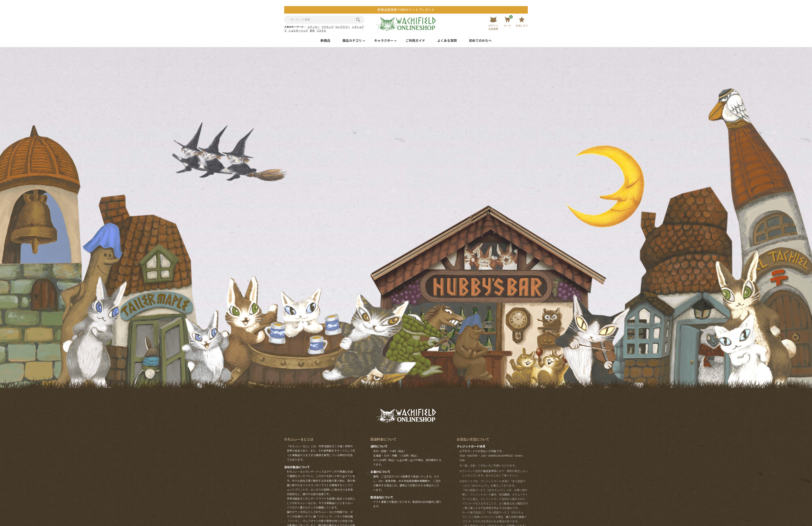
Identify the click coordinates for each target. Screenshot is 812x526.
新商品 (325, 41)
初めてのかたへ (480, 41)
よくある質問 (447, 41)
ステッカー (313, 27)
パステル (321, 31)
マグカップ (327, 27)
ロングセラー (343, 27)
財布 (312, 31)
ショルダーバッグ (298, 31)
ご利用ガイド (415, 41)
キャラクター (384, 41)
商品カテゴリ (352, 41)
